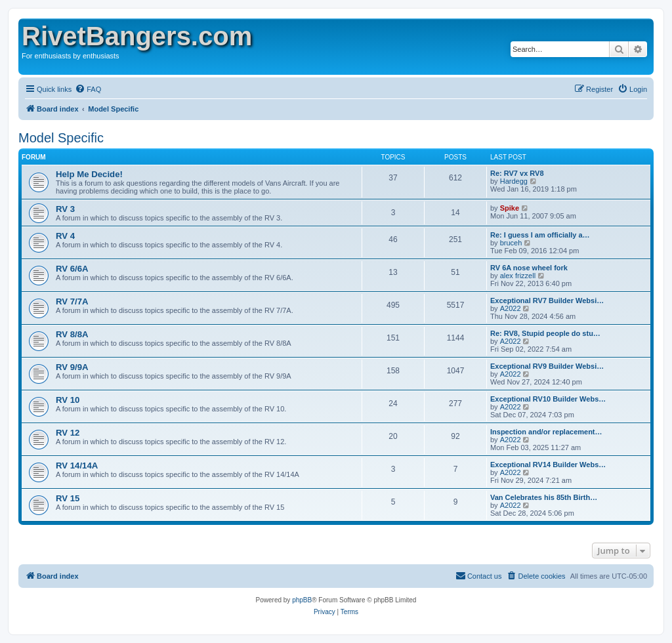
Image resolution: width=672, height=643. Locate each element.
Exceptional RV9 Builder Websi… (547, 366)
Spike (510, 208)
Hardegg (514, 181)
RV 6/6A (72, 269)
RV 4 (65, 236)
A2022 (511, 308)
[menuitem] (88, 89)
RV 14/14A (77, 466)
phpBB (302, 600)
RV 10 (68, 400)
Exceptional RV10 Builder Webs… (548, 399)
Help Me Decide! (89, 174)
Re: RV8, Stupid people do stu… (545, 333)
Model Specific (61, 138)
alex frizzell (518, 276)
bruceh (511, 243)
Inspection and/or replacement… (546, 432)
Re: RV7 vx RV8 (517, 173)
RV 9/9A (72, 367)
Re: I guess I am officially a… (540, 235)
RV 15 (68, 498)
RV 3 (65, 209)
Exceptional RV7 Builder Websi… (547, 301)
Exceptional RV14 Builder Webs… (548, 465)
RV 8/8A (72, 334)
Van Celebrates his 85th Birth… (544, 497)
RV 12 (68, 433)
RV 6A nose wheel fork (529, 268)
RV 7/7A (72, 301)
